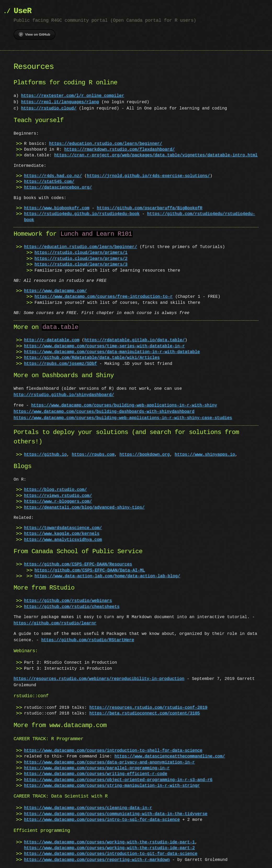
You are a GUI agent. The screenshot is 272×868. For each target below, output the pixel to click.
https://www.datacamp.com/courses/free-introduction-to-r (104, 297)
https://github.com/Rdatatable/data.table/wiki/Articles (92, 358)
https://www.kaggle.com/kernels (62, 534)
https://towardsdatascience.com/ (63, 528)
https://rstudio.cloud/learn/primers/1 (81, 253)
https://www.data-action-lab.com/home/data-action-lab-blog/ (107, 576)
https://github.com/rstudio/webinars (68, 601)
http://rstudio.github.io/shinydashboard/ (64, 395)
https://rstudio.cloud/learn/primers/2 (81, 259)
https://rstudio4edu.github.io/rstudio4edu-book (82, 214)
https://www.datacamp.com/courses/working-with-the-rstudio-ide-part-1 (109, 842)
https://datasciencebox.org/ (58, 188)
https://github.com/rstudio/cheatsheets (72, 607)
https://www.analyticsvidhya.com (63, 540)
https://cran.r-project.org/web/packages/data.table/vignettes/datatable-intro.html (156, 155)
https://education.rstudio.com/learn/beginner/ (106, 144)
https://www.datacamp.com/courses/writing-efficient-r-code (96, 774)
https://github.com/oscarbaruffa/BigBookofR (149, 208)
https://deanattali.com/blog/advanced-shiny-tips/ (84, 508)
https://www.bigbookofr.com (57, 208)
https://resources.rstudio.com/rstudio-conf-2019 (148, 708)
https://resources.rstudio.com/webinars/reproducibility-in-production (99, 679)
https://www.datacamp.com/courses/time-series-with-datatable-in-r (104, 346)
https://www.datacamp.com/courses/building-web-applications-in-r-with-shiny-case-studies (123, 418)
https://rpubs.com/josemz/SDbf (60, 364)
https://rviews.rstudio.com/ (58, 496)
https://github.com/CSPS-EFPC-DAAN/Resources (78, 564)
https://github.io (45, 455)
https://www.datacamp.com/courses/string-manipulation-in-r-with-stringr (112, 786)
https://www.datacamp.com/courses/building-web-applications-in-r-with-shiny (124, 405)
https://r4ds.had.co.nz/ (53, 176)
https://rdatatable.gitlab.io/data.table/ (134, 340)
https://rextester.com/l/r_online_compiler (73, 96)
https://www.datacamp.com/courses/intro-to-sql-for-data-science (102, 820)
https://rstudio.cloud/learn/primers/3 (81, 265)
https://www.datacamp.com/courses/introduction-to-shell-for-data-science (113, 751)
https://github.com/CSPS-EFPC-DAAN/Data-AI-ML (90, 570)
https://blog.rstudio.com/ (55, 490)
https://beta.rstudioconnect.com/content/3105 (145, 713)
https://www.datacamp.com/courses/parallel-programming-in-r (97, 768)
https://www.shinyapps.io (205, 455)
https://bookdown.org (145, 455)
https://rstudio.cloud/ (49, 108)
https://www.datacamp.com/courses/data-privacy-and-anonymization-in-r (109, 762)
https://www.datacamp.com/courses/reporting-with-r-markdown (97, 860)
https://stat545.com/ (49, 182)
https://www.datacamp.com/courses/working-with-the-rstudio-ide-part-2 (109, 848)
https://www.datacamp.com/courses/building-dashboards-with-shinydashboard (104, 412)
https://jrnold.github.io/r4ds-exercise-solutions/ (148, 176)
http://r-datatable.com (52, 340)
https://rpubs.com (93, 455)
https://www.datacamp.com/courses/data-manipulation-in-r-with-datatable (112, 352)
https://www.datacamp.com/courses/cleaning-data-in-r (88, 808)
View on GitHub (35, 34)
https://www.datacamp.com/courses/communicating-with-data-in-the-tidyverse (116, 814)
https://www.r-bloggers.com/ (58, 502)
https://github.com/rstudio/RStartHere (88, 640)
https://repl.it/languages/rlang (60, 102)
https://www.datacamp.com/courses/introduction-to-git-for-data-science (111, 854)
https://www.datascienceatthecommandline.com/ (170, 756)
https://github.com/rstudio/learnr (55, 623)
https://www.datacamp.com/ (55, 291)
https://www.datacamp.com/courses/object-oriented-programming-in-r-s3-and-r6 (118, 780)
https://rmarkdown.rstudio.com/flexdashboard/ (120, 150)
